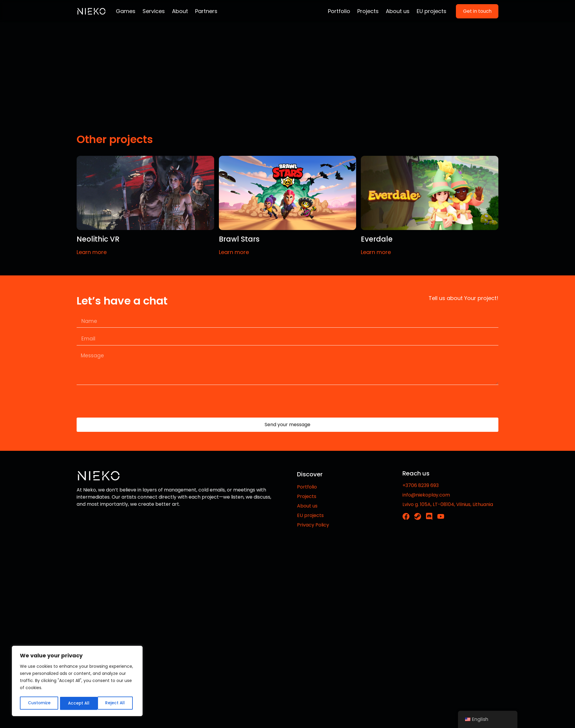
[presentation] (122, 404)
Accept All (116, 703)
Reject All (77, 703)
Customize (39, 703)
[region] (77, 681)
